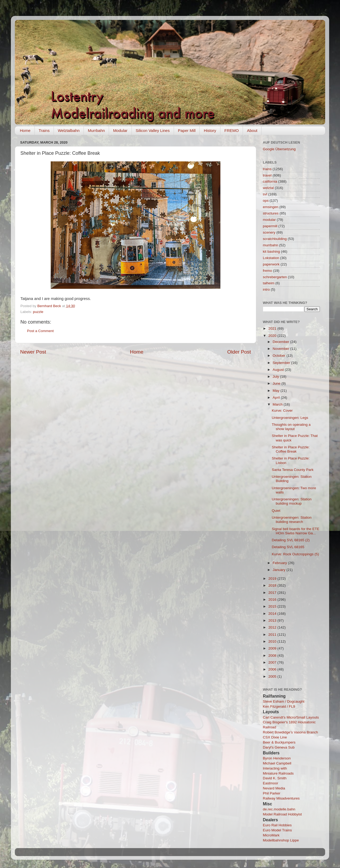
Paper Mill (187, 130)
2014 (273, 614)
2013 (273, 620)
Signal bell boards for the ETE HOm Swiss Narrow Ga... (296, 531)
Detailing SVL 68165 (288, 547)
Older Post (239, 352)
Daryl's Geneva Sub (279, 747)
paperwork (271, 264)
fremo (267, 271)
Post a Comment (40, 331)
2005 (273, 676)
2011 (273, 635)
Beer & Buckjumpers (279, 742)
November (281, 349)
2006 (273, 669)
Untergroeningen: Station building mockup (292, 501)
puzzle (38, 312)
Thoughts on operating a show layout (291, 427)
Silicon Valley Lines (153, 130)
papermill (270, 226)
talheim (269, 283)
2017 (273, 593)
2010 (273, 641)
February (280, 563)
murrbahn (271, 245)
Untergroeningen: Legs (290, 418)
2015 (273, 606)
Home (25, 130)
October (280, 356)
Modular (120, 130)
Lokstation (271, 258)
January (280, 570)
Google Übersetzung (279, 149)
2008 (273, 656)
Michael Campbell (277, 763)
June (277, 383)
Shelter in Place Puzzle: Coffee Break (291, 449)
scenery (269, 232)
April (277, 398)
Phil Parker (272, 793)
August (279, 370)
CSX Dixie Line (275, 737)
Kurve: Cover (282, 411)
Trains (44, 130)
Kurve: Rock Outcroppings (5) (295, 554)
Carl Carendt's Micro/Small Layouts (291, 717)
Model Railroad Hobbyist (282, 814)
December (281, 342)
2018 (273, 585)
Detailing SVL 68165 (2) (291, 540)
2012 (273, 627)
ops (266, 201)
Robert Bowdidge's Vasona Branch (290, 732)
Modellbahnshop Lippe (281, 840)
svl (265, 194)
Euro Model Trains (277, 830)
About (252, 130)
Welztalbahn (69, 130)
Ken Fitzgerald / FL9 (279, 706)
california (270, 181)
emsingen (271, 207)
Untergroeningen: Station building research (292, 520)
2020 (273, 336)
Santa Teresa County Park (293, 470)
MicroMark (271, 835)
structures (271, 213)
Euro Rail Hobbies (277, 825)
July (276, 377)
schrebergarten (275, 277)
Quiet (276, 511)
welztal (268, 188)
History (210, 130)
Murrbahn (96, 130)
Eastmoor (271, 783)
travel (267, 175)
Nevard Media (274, 788)
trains (267, 169)
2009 (273, 648)
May (276, 391)
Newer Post (33, 352)
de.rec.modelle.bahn (279, 809)
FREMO (232, 130)
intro (266, 289)
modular (269, 220)
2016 (273, 600)
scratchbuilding (275, 239)
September (282, 363)
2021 (273, 328)
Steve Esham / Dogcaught (284, 701)
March (278, 404)
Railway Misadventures (281, 798)
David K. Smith (275, 778)
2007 (273, 662)
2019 (273, 579)
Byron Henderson (277, 758)
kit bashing (271, 252)
